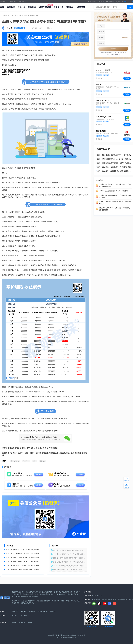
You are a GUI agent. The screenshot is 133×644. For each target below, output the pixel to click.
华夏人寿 (26, 461)
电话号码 (101, 32)
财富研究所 (58, 7)
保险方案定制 (45, 7)
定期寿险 (43, 461)
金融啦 (30, 622)
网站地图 (101, 2)
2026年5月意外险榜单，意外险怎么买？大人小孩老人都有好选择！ (115, 185)
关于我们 (15, 616)
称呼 (101, 26)
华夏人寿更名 (15, 461)
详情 (127, 78)
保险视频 (81, 7)
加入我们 (24, 616)
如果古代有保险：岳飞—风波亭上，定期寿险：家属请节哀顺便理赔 (69, 570)
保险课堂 (11, 7)
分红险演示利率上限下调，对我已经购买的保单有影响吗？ (69, 562)
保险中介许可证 (92, 2)
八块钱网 (22, 622)
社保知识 (70, 7)
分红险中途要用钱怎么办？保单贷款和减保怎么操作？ (69, 554)
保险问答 (32, 7)
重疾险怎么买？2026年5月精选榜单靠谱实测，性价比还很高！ (115, 209)
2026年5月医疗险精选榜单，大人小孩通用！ (114, 191)
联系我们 (88, 592)
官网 (22, 15)
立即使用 (39, 474)
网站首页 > (15, 15)
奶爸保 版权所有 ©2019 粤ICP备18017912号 (70, 635)
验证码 (101, 38)
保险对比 (53, 611)
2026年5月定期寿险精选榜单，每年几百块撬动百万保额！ (115, 196)
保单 (34, 461)
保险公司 (35, 15)
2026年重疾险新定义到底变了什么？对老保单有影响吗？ (69, 566)
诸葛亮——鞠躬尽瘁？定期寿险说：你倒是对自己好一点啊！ (69, 558)
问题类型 (101, 43)
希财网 (14, 622)
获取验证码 (125, 38)
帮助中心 (3, 611)
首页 (2, 7)
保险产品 (21, 7)
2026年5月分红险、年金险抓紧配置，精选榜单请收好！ (115, 203)
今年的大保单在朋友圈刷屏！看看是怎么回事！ (69, 550)
